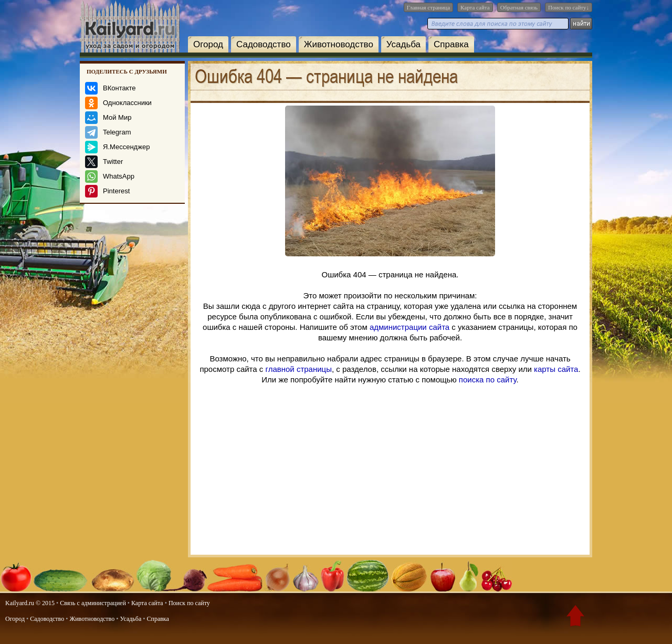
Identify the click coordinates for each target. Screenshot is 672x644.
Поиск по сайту (189, 603)
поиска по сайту (488, 380)
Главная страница (428, 7)
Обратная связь (519, 7)
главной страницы (299, 369)
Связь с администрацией (93, 603)
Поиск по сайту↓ (569, 7)
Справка (451, 44)
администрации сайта (409, 327)
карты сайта (556, 369)
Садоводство (264, 44)
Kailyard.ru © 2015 (30, 603)
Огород (208, 44)
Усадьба (403, 44)
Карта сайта (475, 7)
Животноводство (339, 44)
